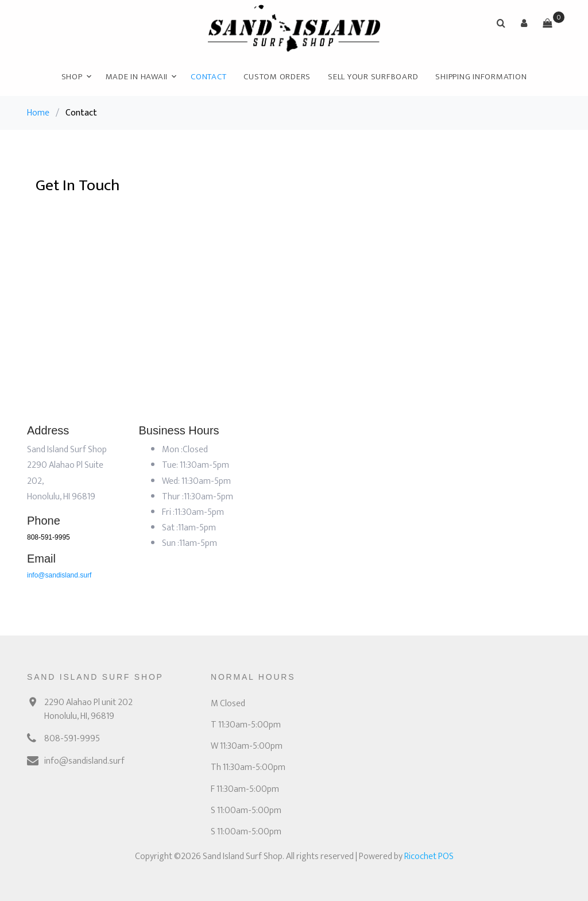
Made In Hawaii (137, 77)
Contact (208, 77)
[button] (524, 23)
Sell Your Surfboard (373, 77)
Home (38, 113)
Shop (72, 77)
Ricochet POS (429, 856)
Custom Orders (277, 77)
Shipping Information (481, 77)
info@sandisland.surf (59, 575)
